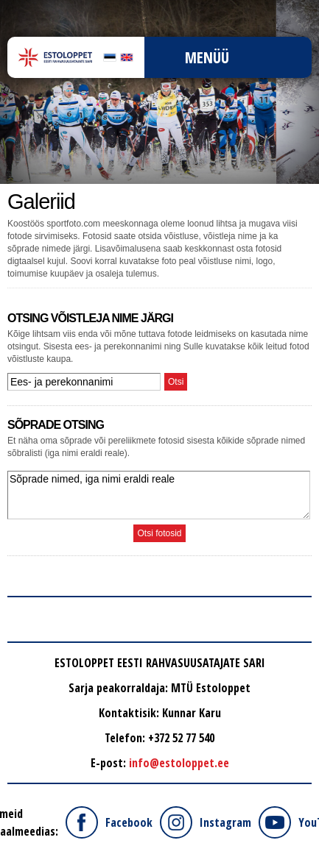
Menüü (207, 57)
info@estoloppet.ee (179, 763)
